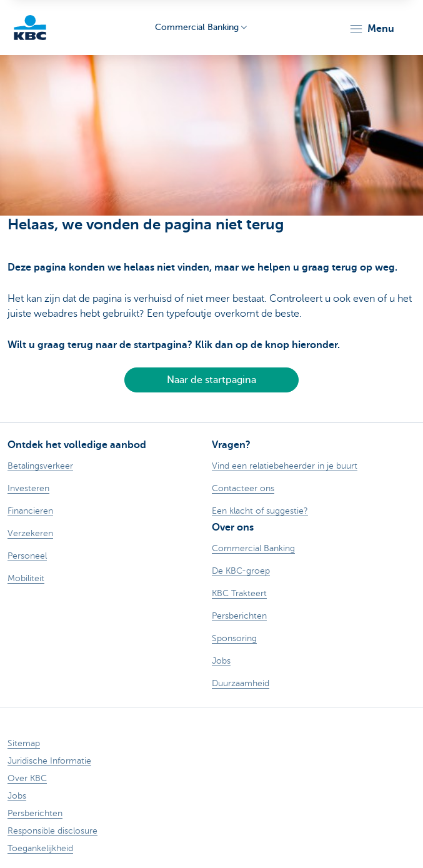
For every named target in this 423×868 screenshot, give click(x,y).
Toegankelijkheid (40, 848)
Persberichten (35, 813)
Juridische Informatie (49, 761)
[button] (371, 29)
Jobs (17, 796)
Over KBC (27, 778)
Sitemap (24, 743)
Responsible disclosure (52, 831)
